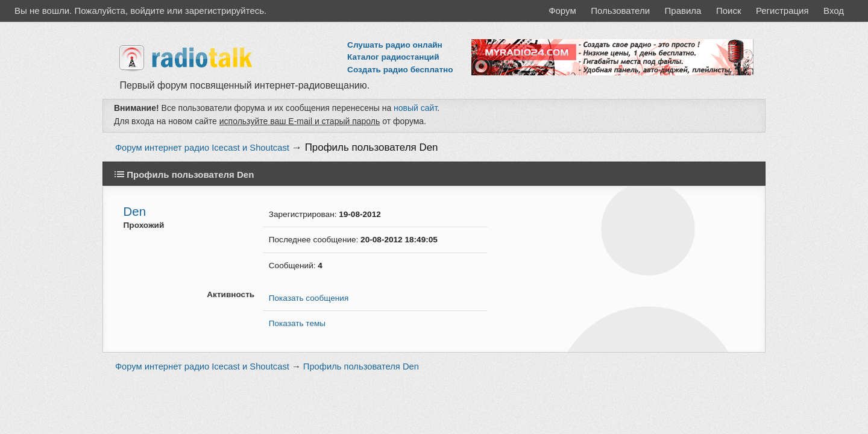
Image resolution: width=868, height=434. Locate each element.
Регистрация (782, 11)
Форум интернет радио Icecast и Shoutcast (202, 148)
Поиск (729, 11)
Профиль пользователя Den (372, 147)
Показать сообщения (309, 298)
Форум (562, 11)
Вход (834, 11)
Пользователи (620, 11)
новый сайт (415, 108)
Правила (683, 11)
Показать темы (297, 323)
